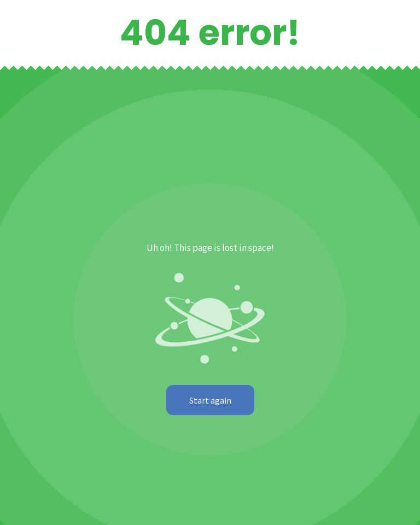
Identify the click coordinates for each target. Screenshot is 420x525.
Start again (210, 400)
